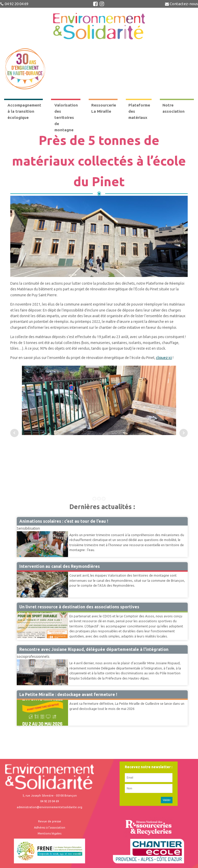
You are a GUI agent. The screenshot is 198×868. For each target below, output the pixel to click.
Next (184, 433)
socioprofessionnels (33, 657)
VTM (21, 571)
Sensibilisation (28, 528)
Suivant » (20, 726)
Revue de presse (50, 821)
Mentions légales (49, 833)
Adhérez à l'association (50, 828)
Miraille (23, 700)
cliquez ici (164, 358)
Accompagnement (31, 612)
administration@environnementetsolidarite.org (49, 807)
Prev (14, 433)
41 (18, 726)
